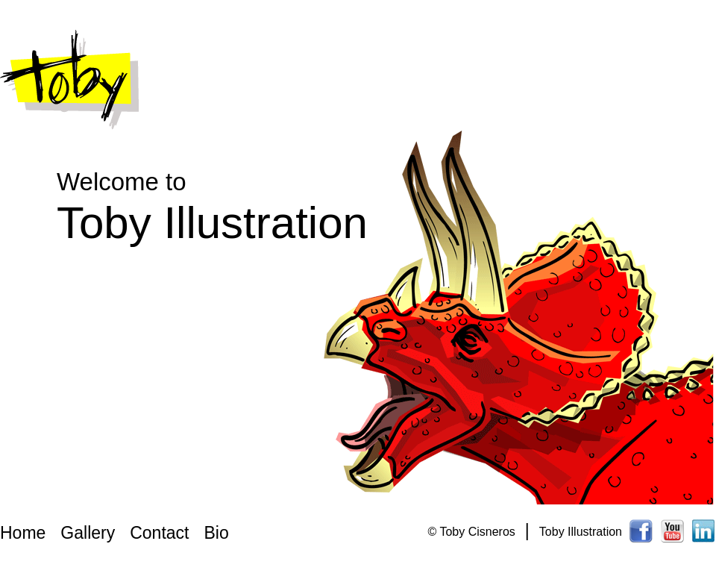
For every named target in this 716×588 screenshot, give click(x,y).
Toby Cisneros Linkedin (704, 529)
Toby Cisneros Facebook (641, 529)
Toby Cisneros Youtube (673, 529)
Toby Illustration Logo (69, 80)
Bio (216, 533)
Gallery (88, 533)
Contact (159, 533)
